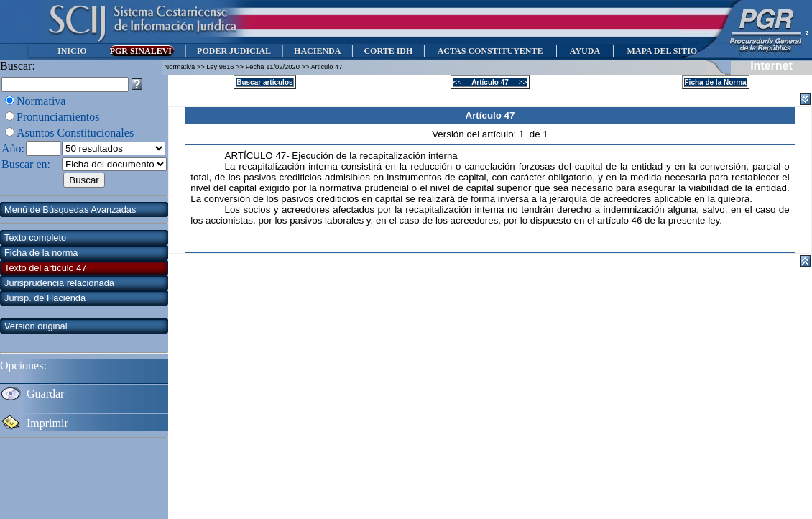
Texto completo (35, 238)
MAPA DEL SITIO (662, 51)
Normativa (41, 101)
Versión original (36, 326)
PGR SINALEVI (142, 51)
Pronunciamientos (58, 117)
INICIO (72, 51)
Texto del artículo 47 (46, 268)
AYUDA (585, 51)
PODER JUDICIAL (234, 51)
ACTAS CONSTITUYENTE (490, 51)
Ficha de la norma (41, 253)
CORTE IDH (388, 51)
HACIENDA (317, 51)
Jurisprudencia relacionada (59, 283)
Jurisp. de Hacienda (45, 298)
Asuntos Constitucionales (75, 133)
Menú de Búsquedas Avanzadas (70, 210)
